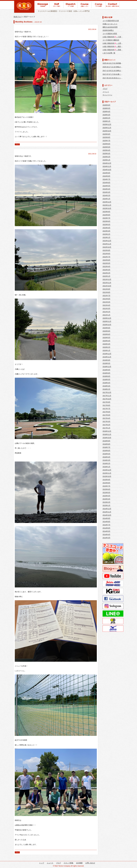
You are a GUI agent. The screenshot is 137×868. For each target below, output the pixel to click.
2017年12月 (107, 392)
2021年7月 (106, 296)
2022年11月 (107, 244)
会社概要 (79, 863)
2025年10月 (107, 131)
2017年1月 (106, 428)
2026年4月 (106, 112)
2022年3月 (106, 270)
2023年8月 (106, 215)
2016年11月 (107, 434)
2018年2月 (106, 389)
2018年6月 (106, 376)
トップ (42, 863)
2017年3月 (106, 421)
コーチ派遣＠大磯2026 (111, 40)
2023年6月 (106, 221)
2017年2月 (106, 425)
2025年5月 (106, 147)
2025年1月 (106, 160)
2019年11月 (107, 357)
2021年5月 (106, 302)
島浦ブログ (18, 17)
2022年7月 (106, 257)
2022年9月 (106, 250)
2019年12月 (107, 354)
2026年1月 (106, 121)
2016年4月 (106, 457)
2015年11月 (107, 473)
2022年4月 (106, 267)
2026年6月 (106, 105)
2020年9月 (106, 328)
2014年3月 (106, 538)
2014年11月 (107, 512)
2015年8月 (106, 483)
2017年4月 (106, 418)
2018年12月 (107, 367)
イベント (106, 92)
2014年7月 (106, 525)
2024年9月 (106, 173)
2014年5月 (106, 531)
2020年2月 (106, 347)
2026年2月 (106, 118)
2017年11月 (107, 396)
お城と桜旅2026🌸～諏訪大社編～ (115, 46)
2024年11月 (107, 166)
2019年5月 (106, 363)
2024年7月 (106, 179)
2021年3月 (106, 308)
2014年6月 (106, 528)
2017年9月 (106, 402)
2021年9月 (106, 289)
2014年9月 (106, 518)
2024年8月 (106, 176)
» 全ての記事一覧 (109, 53)
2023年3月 (106, 231)
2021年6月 (106, 299)
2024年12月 (107, 163)
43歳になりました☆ (110, 24)
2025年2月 (106, 157)
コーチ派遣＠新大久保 (111, 21)
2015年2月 (106, 502)
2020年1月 (106, 350)
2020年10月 (107, 325)
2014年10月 (107, 515)
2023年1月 (106, 237)
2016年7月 (106, 447)
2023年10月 (107, 208)
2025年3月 (106, 153)
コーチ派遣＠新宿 (21, 26)
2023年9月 (106, 212)
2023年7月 (106, 218)
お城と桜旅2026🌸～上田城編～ (114, 43)
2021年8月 (106, 292)
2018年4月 (106, 383)
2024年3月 (106, 192)
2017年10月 (107, 399)
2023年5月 (106, 225)
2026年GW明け (108, 30)
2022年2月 (106, 273)
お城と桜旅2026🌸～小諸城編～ (114, 37)
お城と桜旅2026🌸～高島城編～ (114, 50)
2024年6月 (106, 183)
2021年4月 (106, 305)
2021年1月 (106, 315)
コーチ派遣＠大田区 (110, 34)
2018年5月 (106, 380)
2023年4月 (106, 228)
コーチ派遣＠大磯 (21, 150)
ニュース (50, 863)
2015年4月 (106, 496)
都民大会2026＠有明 (110, 27)
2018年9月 (106, 370)
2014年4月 (106, 534)
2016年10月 (107, 438)
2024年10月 (107, 170)
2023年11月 (107, 205)
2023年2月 (106, 234)
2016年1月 (106, 467)
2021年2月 (106, 312)
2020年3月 (106, 344)
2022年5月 (106, 263)
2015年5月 (106, 493)
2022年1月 (106, 276)
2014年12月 (107, 509)
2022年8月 (106, 254)
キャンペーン (107, 95)
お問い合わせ (90, 863)
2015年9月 (106, 480)
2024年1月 (106, 199)
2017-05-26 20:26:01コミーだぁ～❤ (116, 78)
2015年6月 (106, 489)
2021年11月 (107, 283)
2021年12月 (107, 279)
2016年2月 (106, 463)
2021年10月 (107, 286)
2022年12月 (107, 241)
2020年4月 (106, 341)
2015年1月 (106, 505)
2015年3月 (106, 499)
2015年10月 (107, 476)
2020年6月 (106, 334)
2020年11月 (107, 321)
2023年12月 (107, 202)
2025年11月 (107, 128)
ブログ (17, 144)
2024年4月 (106, 189)
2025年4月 (106, 150)
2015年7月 (106, 486)
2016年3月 (106, 460)
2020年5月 (106, 338)
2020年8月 (106, 331)
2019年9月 (106, 360)
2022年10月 (107, 247)
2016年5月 (106, 454)
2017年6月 (106, 412)
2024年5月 (106, 186)
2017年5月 (106, 415)
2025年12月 (107, 124)
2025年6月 (106, 144)
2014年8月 (106, 522)
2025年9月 (106, 134)
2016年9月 (106, 441)
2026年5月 (106, 108)
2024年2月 (106, 195)
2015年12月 (107, 470)
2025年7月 (106, 141)
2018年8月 (106, 373)
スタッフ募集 (68, 863)
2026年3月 (106, 115)
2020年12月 (107, 318)
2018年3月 (106, 386)
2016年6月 (106, 451)
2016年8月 (106, 444)
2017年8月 (106, 405)
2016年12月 (107, 431)
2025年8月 (106, 137)
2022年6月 (106, 260)
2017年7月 (106, 409)
